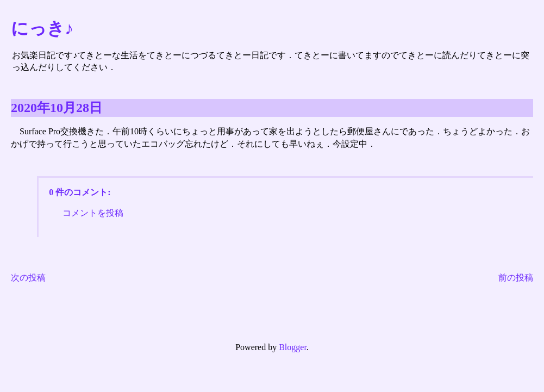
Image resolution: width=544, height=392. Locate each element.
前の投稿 (516, 278)
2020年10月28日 (57, 108)
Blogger (293, 347)
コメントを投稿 (93, 213)
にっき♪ (42, 28)
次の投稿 (28, 278)
